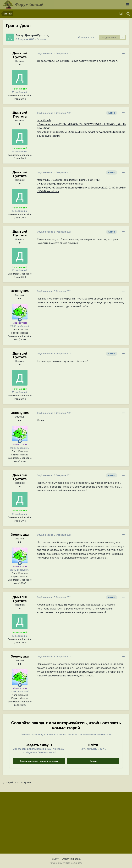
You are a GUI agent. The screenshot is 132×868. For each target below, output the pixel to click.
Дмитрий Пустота (37, 35)
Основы (41, 39)
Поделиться (86, 37)
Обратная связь (71, 859)
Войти (93, 761)
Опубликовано (54, 53)
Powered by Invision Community (66, 863)
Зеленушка (20, 291)
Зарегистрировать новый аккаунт (39, 761)
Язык (55, 859)
